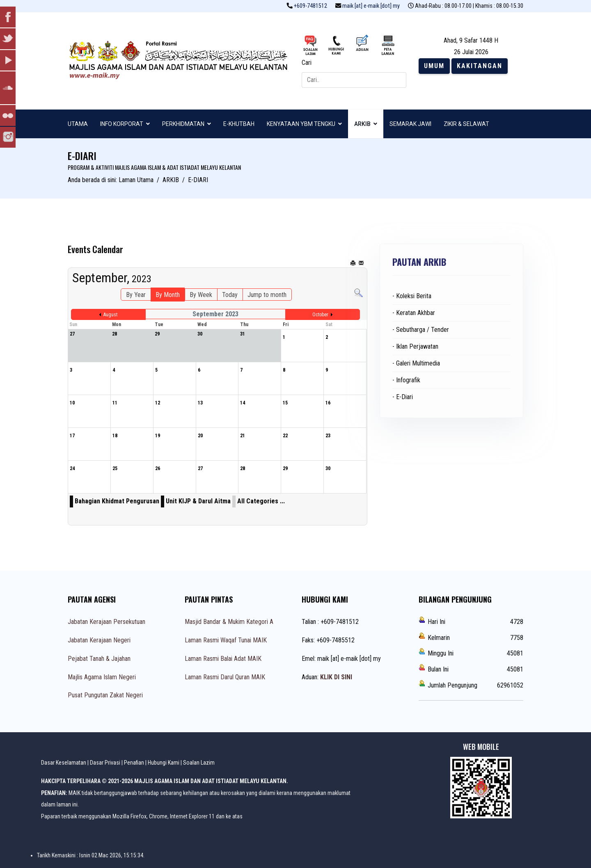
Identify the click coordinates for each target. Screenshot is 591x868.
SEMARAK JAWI (410, 124)
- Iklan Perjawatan (415, 346)
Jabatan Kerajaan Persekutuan (107, 622)
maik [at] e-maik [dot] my (371, 6)
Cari (307, 63)
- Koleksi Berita (412, 296)
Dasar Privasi (105, 763)
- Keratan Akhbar (414, 313)
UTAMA (78, 124)
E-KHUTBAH (239, 124)
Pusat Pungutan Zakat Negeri (105, 695)
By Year (136, 295)
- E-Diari (403, 397)
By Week (201, 295)
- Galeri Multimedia (416, 363)
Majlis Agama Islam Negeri (102, 677)
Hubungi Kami (164, 763)
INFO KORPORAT (122, 124)
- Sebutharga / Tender (421, 330)
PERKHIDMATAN (183, 124)
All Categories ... (261, 501)
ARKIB (362, 124)
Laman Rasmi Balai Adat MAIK (223, 659)
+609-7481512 (310, 6)
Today (230, 295)
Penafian (134, 763)
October (320, 315)
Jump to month (267, 295)
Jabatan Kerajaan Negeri (99, 640)
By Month (168, 295)
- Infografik (406, 380)
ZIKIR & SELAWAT (466, 124)
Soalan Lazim (199, 763)
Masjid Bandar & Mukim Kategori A (229, 622)
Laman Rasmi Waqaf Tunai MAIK (226, 640)
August (110, 315)
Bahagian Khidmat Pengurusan (117, 501)
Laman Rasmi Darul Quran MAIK (225, 677)
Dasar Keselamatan (64, 763)
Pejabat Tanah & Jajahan (99, 659)
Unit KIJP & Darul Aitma (198, 501)
